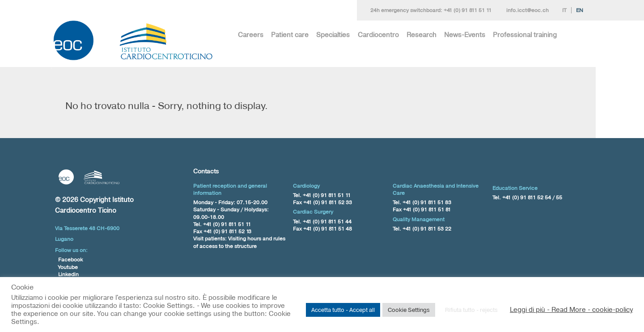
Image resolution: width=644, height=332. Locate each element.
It (564, 10)
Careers (251, 35)
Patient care (290, 35)
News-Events (465, 35)
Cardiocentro (378, 35)
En (580, 10)
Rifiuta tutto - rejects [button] (471, 310)
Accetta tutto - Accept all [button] (343, 310)
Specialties (333, 35)
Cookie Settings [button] (409, 310)
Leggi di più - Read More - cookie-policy (571, 310)
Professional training (525, 35)
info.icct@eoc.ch (527, 10)
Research (422, 35)
